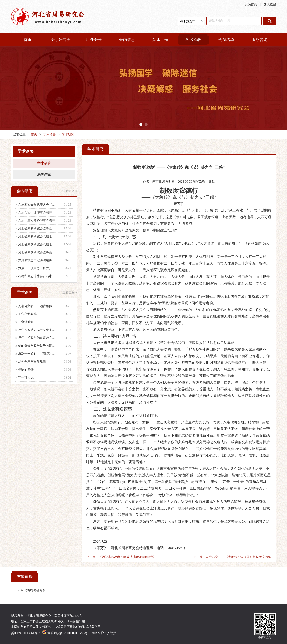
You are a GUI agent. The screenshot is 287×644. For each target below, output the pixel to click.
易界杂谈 (44, 174)
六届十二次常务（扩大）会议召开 (38, 268)
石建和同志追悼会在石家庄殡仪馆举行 (38, 276)
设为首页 (251, 4)
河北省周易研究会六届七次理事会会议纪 (38, 244)
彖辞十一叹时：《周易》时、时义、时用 (38, 354)
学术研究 (68, 134)
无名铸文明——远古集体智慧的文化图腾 (38, 306)
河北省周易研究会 (33, 590)
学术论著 (193, 40)
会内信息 (127, 40)
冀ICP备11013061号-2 (25, 633)
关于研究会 (61, 40)
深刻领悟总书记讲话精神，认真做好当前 (38, 260)
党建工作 (160, 40)
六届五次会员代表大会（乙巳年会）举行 (38, 205)
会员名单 (226, 40)
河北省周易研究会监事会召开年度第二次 (38, 228)
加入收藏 (270, 4)
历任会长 (94, 40)
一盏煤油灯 (26, 322)
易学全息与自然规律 (32, 362)
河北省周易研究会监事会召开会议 (38, 252)
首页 (28, 40)
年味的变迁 (26, 370)
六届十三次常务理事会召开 (37, 221)
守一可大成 (26, 378)
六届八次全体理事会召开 (35, 213)
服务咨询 (259, 40)
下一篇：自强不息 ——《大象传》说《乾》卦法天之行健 (232, 557)
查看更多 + (70, 191)
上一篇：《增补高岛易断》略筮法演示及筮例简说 (120, 557)
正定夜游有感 (27, 314)
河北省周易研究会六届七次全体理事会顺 (38, 236)
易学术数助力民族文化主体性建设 (38, 330)
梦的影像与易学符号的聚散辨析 (38, 346)
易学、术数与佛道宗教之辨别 (38, 338)
